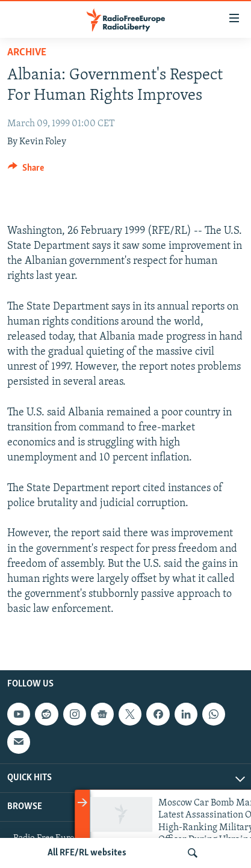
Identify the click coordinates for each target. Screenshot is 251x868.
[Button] (26, 171)
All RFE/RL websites (87, 853)
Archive (27, 53)
